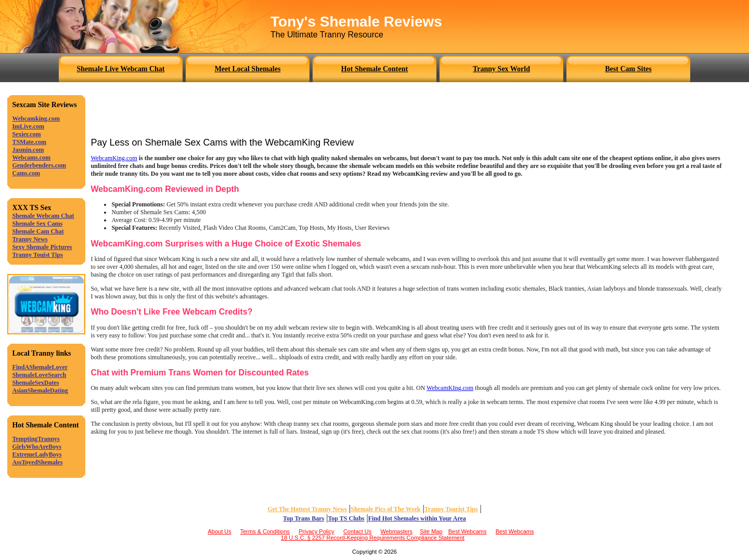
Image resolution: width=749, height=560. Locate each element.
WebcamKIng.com (450, 388)
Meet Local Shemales (248, 69)
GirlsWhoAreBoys (36, 447)
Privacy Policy (316, 531)
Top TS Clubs (346, 518)
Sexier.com (26, 134)
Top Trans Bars (304, 518)
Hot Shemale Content (374, 69)
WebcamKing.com (114, 158)
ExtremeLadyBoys (37, 454)
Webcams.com (31, 158)
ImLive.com (28, 126)
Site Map (431, 531)
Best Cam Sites (628, 69)
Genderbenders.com (39, 165)
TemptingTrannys (36, 439)
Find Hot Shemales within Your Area (417, 518)
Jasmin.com (28, 150)
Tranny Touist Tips (37, 255)
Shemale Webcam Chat (43, 216)
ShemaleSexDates (35, 383)
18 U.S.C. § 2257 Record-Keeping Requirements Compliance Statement (373, 538)
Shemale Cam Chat (38, 231)
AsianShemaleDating (40, 390)
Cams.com (26, 173)
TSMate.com (29, 142)
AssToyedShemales (37, 462)
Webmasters (397, 531)
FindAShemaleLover (40, 367)
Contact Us (357, 531)
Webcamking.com (36, 119)
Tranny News (30, 239)
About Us (219, 531)
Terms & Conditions (265, 531)
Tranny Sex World (501, 69)
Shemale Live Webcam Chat (121, 69)
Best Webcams (468, 531)
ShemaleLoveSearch (39, 375)
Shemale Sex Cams (37, 224)
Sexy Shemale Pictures (42, 247)
